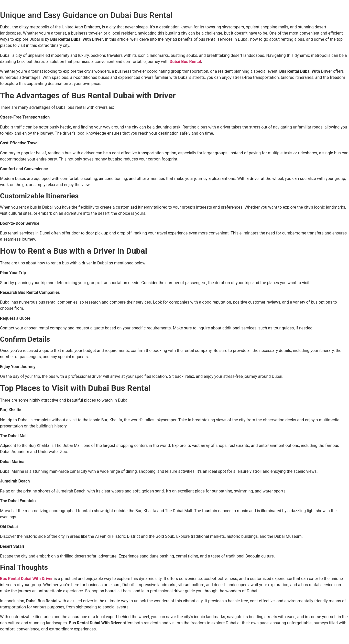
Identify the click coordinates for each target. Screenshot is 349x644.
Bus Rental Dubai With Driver (27, 579)
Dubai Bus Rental (185, 62)
